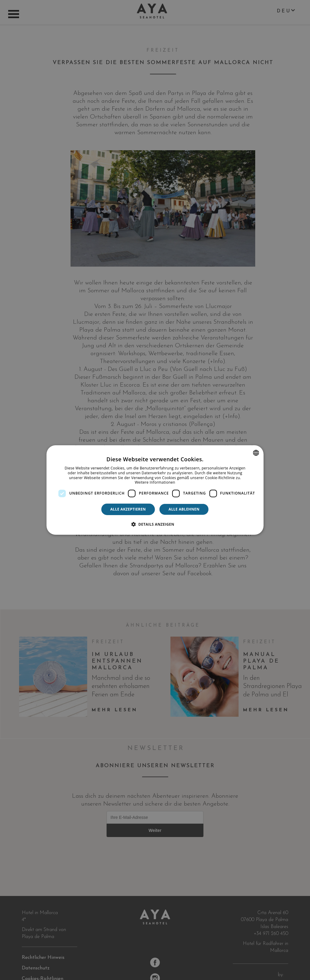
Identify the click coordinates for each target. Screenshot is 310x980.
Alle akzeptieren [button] (128, 509)
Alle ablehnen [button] (184, 509)
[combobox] (256, 453)
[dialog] (155, 490)
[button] (155, 524)
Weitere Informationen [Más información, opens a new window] (155, 482)
